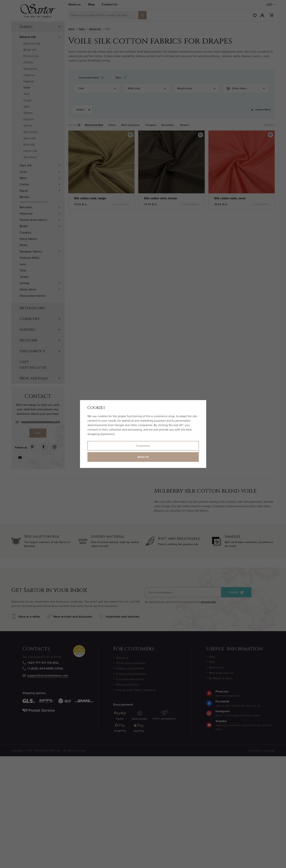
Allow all (143, 457)
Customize (143, 446)
